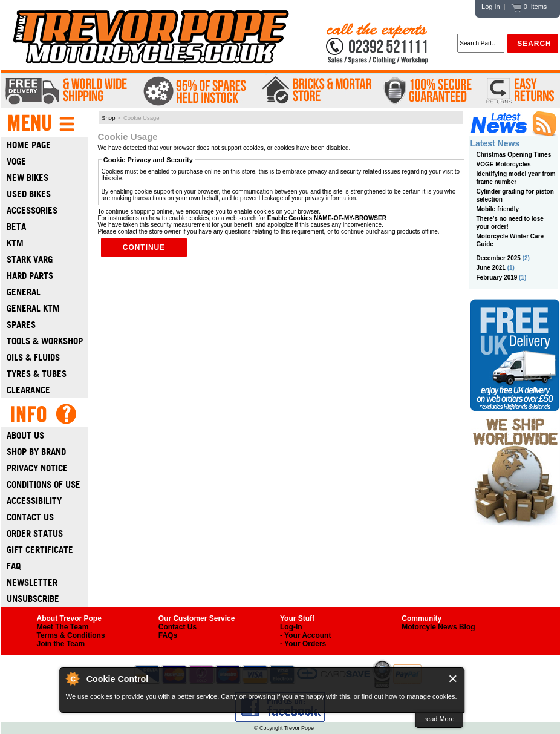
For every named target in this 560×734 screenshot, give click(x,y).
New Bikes (28, 178)
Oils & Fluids (33, 357)
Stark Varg (30, 259)
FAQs (168, 635)
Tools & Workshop (45, 341)
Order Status (35, 533)
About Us (25, 435)
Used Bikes (29, 194)
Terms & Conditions (71, 635)
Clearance (28, 390)
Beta (16, 227)
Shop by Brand (36, 452)
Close (453, 679)
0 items (529, 7)
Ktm (15, 243)
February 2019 (497, 277)
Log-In (291, 627)
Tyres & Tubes (37, 374)
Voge (16, 161)
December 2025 (499, 258)
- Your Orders (303, 644)
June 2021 (491, 268)
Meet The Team (63, 627)
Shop (108, 118)
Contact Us (30, 517)
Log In (491, 7)
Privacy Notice (37, 468)
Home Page (29, 145)
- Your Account (305, 635)
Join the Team (61, 644)
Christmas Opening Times (514, 155)
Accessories (32, 210)
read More (439, 719)
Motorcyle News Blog (438, 627)
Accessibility (34, 501)
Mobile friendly (498, 209)
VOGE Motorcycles (504, 164)
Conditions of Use (44, 484)
